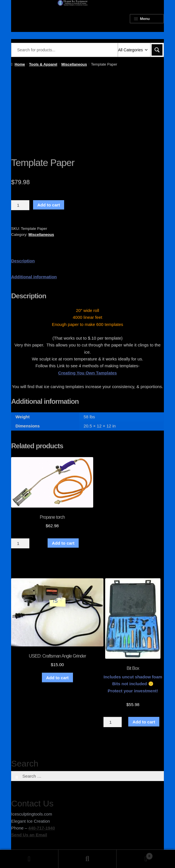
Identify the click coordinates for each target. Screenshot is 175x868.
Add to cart (49, 205)
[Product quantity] (20, 205)
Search (88, 859)
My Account (29, 859)
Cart (135, 855)
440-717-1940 (41, 828)
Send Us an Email (29, 835)
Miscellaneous (74, 64)
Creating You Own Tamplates (87, 373)
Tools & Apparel (43, 64)
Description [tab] (23, 261)
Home (20, 64)
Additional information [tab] (34, 277)
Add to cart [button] (57, 678)
